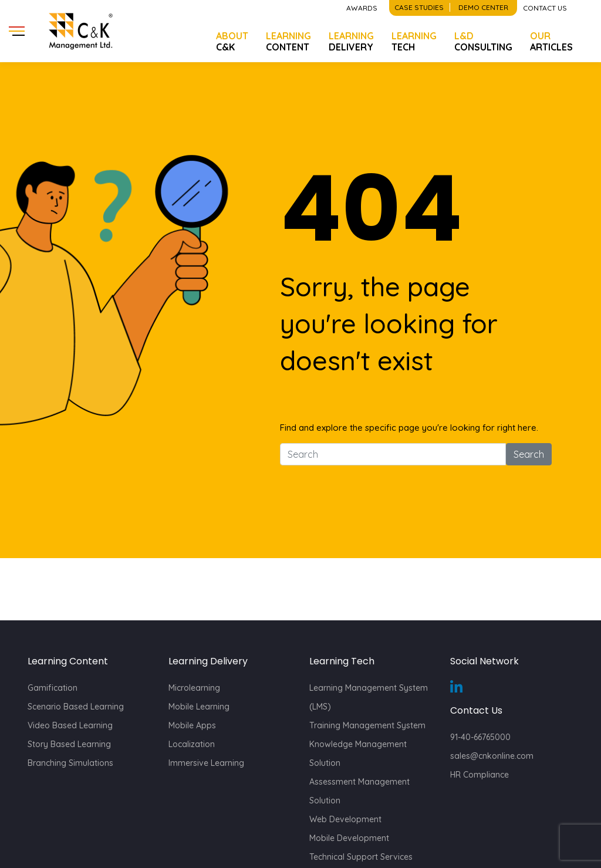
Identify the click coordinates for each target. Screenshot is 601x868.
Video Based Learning (70, 725)
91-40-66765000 (480, 737)
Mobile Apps (192, 725)
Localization (192, 744)
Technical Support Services (361, 857)
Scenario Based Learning (76, 707)
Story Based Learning (69, 744)
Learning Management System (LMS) (369, 697)
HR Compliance (480, 775)
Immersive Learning (206, 763)
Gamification (53, 688)
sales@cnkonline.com (492, 756)
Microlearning (194, 688)
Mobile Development (349, 838)
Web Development (345, 819)
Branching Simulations (70, 763)
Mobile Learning (199, 707)
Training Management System (367, 725)
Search (529, 454)
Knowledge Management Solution (358, 754)
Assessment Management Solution (359, 791)
